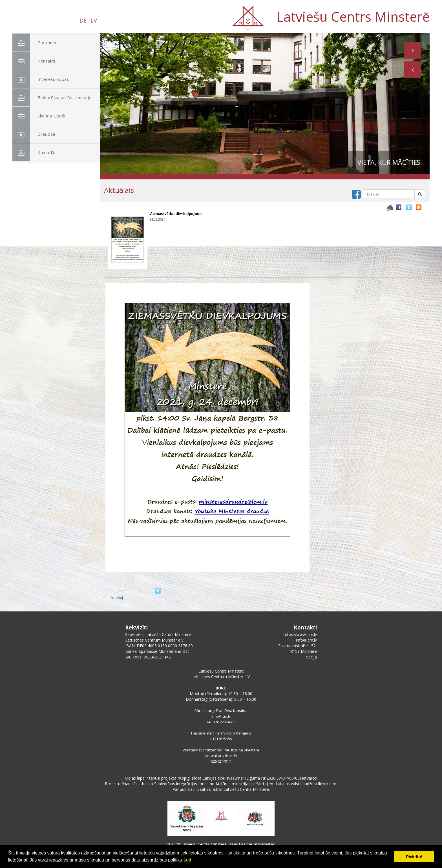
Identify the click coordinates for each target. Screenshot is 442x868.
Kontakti (34, 61)
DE (83, 20)
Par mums (36, 43)
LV (94, 20)
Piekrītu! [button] (414, 857)
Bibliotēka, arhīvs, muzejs (52, 98)
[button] (413, 70)
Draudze (34, 134)
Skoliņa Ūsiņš (39, 116)
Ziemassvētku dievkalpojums (176, 213)
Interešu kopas (41, 79)
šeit (187, 860)
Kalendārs (36, 153)
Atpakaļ (117, 598)
